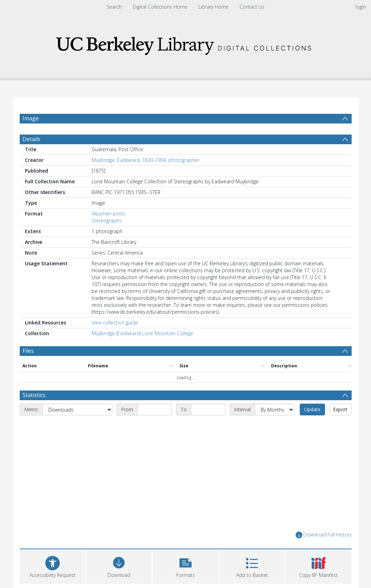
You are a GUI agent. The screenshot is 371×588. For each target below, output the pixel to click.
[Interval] (275, 410)
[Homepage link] (186, 44)
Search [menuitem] (114, 7)
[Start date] (155, 410)
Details (31, 139)
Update (312, 409)
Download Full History (324, 535)
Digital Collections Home (160, 7)
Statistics (34, 395)
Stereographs (107, 220)
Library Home (214, 7)
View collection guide (115, 323)
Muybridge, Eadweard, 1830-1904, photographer (146, 160)
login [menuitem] (361, 7)
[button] (185, 566)
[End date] (208, 410)
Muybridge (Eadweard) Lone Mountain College (142, 333)
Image (31, 118)
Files (28, 351)
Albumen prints (109, 214)
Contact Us (252, 7)
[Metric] (77, 410)
